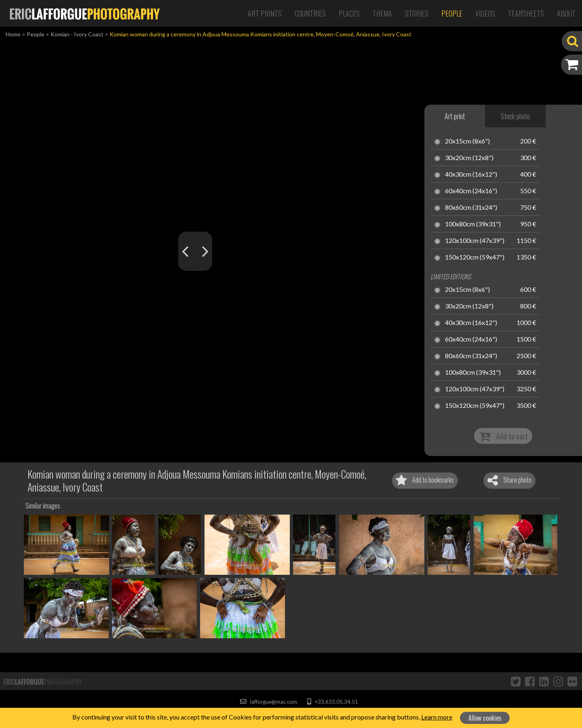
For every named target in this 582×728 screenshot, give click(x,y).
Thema (382, 13)
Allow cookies (485, 718)
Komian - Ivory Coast (77, 34)
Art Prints (265, 13)
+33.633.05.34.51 (332, 702)
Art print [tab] (455, 116)
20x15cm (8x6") (467, 141)
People (452, 13)
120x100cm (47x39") (475, 241)
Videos (485, 13)
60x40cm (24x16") (471, 191)
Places (349, 13)
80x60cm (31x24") (471, 208)
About (566, 13)
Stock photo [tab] (515, 116)
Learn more (437, 717)
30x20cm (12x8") (469, 158)
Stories (417, 13)
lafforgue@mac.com (268, 702)
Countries (310, 13)
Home (13, 34)
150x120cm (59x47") (475, 257)
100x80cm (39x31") (473, 224)
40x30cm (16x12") (471, 175)
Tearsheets (526, 13)
